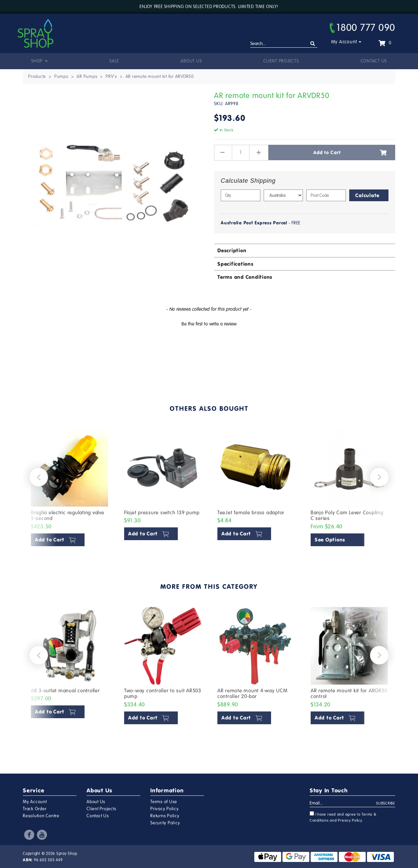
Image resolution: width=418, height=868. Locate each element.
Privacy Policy (165, 809)
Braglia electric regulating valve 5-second (68, 516)
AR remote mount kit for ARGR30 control (349, 694)
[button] (209, 323)
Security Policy (165, 823)
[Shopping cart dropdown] (385, 43)
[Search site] (313, 44)
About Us (191, 61)
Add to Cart (350, 153)
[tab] (305, 250)
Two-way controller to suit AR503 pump (163, 694)
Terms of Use (164, 802)
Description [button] (232, 250)
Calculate (367, 195)
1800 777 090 (362, 28)
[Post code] (326, 195)
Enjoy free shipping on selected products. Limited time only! (209, 7)
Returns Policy (165, 816)
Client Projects (281, 61)
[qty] (241, 195)
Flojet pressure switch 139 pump (162, 513)
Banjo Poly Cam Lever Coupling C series (347, 516)
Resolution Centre (41, 816)
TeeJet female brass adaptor (251, 513)
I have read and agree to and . (343, 817)
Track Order (35, 809)
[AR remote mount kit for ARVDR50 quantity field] (241, 153)
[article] (69, 489)
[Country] (283, 195)
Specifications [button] (236, 264)
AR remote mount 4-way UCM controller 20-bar (253, 694)
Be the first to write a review (209, 324)
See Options (330, 540)
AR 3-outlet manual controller (65, 691)
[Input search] (284, 44)
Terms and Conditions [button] (245, 277)
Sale (114, 61)
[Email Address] (343, 804)
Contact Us (374, 61)
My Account (344, 42)
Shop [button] (38, 61)
